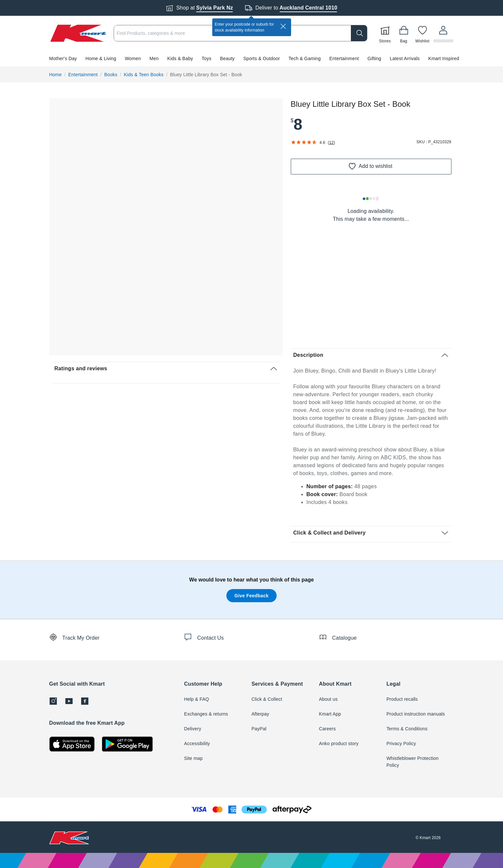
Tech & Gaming (305, 58)
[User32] (444, 33)
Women (133, 58)
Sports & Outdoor (261, 58)
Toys (207, 58)
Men (154, 58)
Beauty (228, 58)
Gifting (374, 58)
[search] (360, 33)
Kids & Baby (180, 58)
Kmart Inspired (444, 58)
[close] (283, 26)
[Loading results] (371, 199)
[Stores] (386, 33)
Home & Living (101, 58)
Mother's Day (63, 58)
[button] (251, 58)
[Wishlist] (423, 33)
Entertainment (344, 58)
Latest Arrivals (405, 58)
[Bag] (404, 33)
